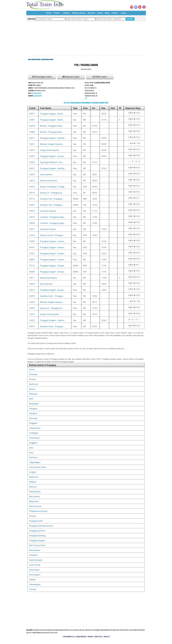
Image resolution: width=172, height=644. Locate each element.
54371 (32, 138)
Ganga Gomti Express (50, 150)
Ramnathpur (35, 550)
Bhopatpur (34, 404)
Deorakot (33, 418)
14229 (32, 320)
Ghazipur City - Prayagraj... (52, 199)
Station (66, 13)
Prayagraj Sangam (37, 540)
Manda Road (35, 492)
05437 (32, 205)
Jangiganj (33, 443)
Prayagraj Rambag (37, 536)
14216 (32, 314)
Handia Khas (35, 428)
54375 (32, 156)
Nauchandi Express (49, 181)
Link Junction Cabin (38, 467)
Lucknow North (38, 96)
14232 (32, 302)
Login (124, 13)
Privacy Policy (98, 637)
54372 (32, 296)
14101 (32, 253)
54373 (32, 168)
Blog (107, 13)
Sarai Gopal (34, 570)
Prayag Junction (36, 521)
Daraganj (33, 409)
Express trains (71, 77)
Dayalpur (33, 413)
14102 (32, 235)
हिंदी (86, 98)
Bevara (32, 389)
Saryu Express (46, 174)
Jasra (31, 448)
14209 (32, 241)
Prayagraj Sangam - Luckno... (53, 241)
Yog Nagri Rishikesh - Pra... (52, 162)
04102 (32, 187)
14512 (32, 181)
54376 (32, 308)
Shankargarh (35, 575)
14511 (32, 278)
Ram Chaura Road (37, 545)
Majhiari (33, 482)
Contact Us (107, 637)
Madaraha (34, 477)
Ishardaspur (35, 438)
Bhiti (31, 399)
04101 (32, 247)
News (100, 13)
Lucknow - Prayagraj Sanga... (53, 217)
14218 (32, 211)
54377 (32, 114)
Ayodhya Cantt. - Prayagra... (52, 296)
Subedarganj (35, 584)
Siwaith (32, 580)
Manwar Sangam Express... (52, 144)
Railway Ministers (81, 637)
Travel (114, 13)
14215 (32, 150)
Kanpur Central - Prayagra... (52, 235)
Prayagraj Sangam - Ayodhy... (53, 138)
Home (49, 13)
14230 (32, 162)
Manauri (33, 487)
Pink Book (90, 637)
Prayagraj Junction (37, 531)
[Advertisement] (86, 39)
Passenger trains (42, 77)
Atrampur (33, 374)
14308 (32, 132)
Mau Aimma (35, 496)
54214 (32, 193)
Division (91, 13)
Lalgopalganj (35, 462)
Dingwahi (33, 423)
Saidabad (33, 555)
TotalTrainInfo (68, 637)
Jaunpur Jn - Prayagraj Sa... (52, 193)
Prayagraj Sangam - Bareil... (52, 114)
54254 (32, 223)
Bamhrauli (34, 384)
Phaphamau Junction (38, 511)
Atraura (33, 379)
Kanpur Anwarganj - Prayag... (53, 187)
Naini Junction (35, 506)
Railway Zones (79, 13)
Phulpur (33, 516)
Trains (57, 13)
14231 (32, 144)
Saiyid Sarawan (36, 560)
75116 (32, 266)
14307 (32, 120)
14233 (32, 284)
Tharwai (33, 589)
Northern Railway (36, 60)
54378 (32, 126)
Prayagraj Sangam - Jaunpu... (53, 156)
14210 (32, 217)
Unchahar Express (48, 211)
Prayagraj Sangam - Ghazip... (53, 266)
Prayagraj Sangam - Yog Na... (53, 320)
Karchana (33, 457)
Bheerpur (33, 394)
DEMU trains (100, 77)
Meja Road (34, 501)
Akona (32, 369)
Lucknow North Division (47, 60)
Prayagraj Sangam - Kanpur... (53, 247)
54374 (32, 326)
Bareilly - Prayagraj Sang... (51, 126)
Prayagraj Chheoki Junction (41, 526)
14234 (32, 174)
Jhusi (31, 452)
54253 (32, 260)
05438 (32, 272)
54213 (32, 290)
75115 (32, 199)
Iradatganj (34, 433)
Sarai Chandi (35, 565)
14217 (32, 229)
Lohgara (33, 472)
